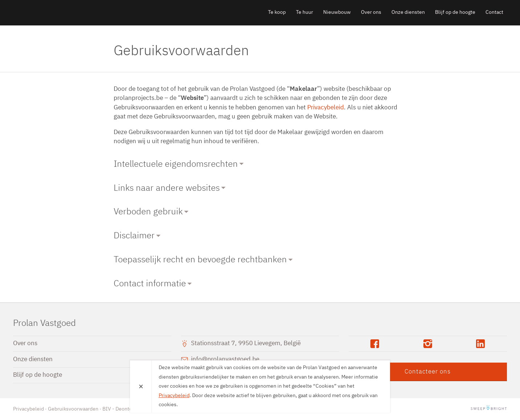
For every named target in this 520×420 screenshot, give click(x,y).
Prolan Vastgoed (55, 12)
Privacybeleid (326, 108)
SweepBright (489, 409)
